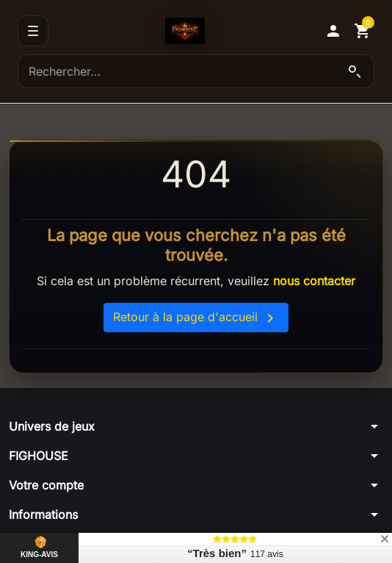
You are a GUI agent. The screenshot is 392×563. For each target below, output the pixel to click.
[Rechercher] (196, 71)
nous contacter (314, 281)
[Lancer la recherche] (355, 71)
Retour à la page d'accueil (196, 318)
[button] (333, 31)
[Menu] (33, 31)
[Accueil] (185, 31)
